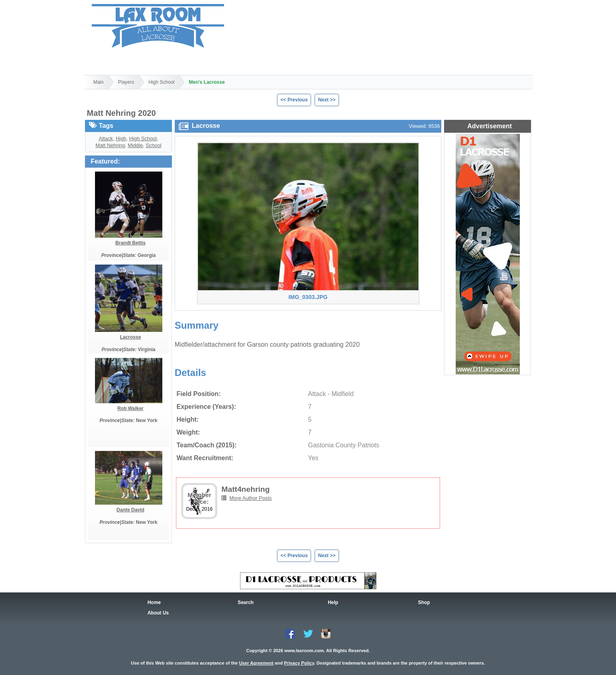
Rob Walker (131, 408)
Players (126, 82)
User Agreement (256, 663)
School (154, 145)
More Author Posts (251, 498)
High (121, 138)
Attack (106, 138)
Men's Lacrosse (207, 82)
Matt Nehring (110, 145)
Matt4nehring (245, 489)
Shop (196, 60)
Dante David (130, 510)
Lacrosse (130, 337)
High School (162, 82)
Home (105, 60)
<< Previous (294, 100)
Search (150, 60)
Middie (135, 145)
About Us (158, 613)
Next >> (327, 100)
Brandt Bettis (130, 243)
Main (99, 82)
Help (241, 60)
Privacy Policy (299, 663)
